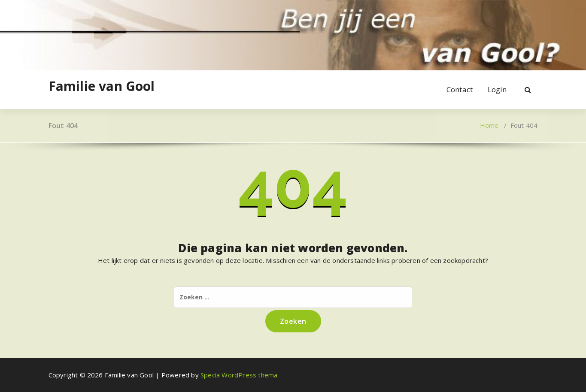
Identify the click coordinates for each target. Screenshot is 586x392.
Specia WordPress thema (239, 375)
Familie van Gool (102, 86)
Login (497, 89)
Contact (460, 89)
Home (489, 125)
